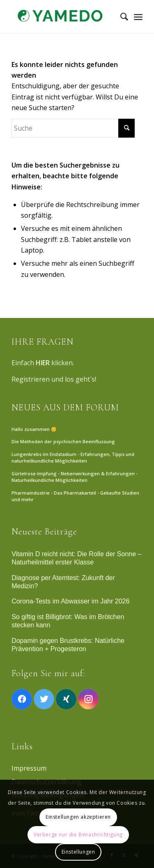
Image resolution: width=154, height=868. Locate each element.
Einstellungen (78, 852)
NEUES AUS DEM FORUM (65, 408)
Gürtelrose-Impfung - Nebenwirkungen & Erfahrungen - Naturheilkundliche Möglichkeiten (75, 477)
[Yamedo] (64, 16)
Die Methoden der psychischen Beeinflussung (63, 441)
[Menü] (138, 16)
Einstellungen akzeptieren (78, 817)
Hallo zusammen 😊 (34, 429)
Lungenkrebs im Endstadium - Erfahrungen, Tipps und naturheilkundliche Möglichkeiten (73, 458)
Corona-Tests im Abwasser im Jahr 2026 (70, 601)
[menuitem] (120, 16)
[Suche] (120, 16)
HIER (43, 363)
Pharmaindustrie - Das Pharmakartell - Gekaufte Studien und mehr (75, 496)
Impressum (29, 768)
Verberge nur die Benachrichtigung (78, 835)
